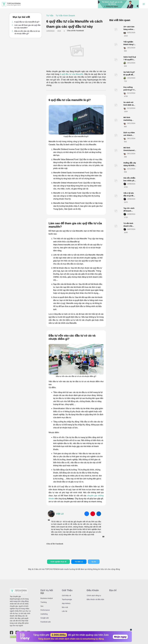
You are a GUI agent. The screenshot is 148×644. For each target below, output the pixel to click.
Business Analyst (47, 598)
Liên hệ (65, 611)
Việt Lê (60, 514)
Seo (42, 606)
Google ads (45, 618)
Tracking (44, 602)
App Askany (66, 603)
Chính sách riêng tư (94, 596)
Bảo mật (65, 607)
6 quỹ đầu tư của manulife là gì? (27, 22)
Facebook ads (46, 622)
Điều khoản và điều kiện (95, 599)
